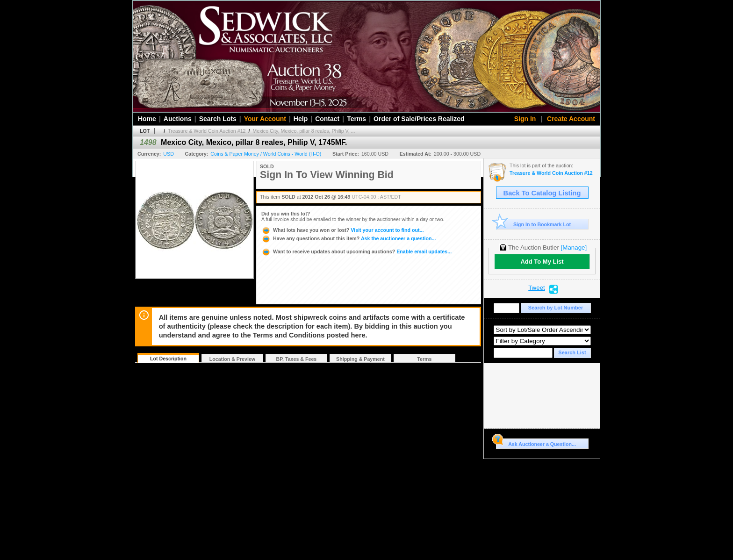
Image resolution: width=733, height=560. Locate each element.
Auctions (178, 119)
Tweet (537, 288)
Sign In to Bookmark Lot (534, 224)
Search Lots (218, 119)
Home (147, 119)
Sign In (525, 119)
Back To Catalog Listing (542, 193)
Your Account (265, 119)
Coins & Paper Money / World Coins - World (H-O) (266, 154)
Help (301, 119)
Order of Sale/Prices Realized (419, 119)
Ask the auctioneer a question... (349, 238)
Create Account (571, 119)
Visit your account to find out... (342, 230)
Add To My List (542, 262)
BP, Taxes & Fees (297, 359)
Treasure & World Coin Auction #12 (207, 131)
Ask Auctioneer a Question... (536, 443)
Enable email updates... (356, 251)
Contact (327, 119)
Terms (356, 119)
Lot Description (168, 359)
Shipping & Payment (360, 359)
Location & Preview (232, 359)
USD (169, 154)
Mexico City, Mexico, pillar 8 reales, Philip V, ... (304, 131)
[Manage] (574, 248)
